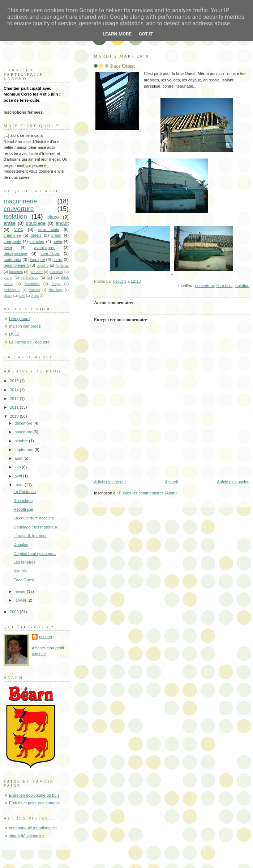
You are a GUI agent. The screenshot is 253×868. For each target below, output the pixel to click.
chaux (8, 296)
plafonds (56, 272)
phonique (37, 260)
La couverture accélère (34, 518)
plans (8, 277)
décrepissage (16, 253)
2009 (15, 612)
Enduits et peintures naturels (34, 803)
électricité (32, 284)
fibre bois (225, 286)
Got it (146, 34)
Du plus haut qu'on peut (35, 553)
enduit (62, 223)
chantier (35, 290)
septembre (24, 450)
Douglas (21, 544)
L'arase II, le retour (30, 536)
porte (21, 296)
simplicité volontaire (26, 836)
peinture (36, 272)
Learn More (117, 34)
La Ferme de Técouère (29, 342)
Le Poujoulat (25, 492)
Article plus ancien (233, 482)
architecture (12, 290)
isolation (242, 286)
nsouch (46, 637)
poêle (57, 241)
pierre (57, 260)
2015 (15, 381)
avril (19, 476)
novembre (24, 432)
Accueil (171, 482)
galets (36, 235)
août (19, 458)
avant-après (45, 248)
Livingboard (19, 319)
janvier (21, 600)
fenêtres (62, 266)
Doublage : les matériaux (36, 527)
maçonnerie (20, 201)
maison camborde (25, 326)
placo (53, 217)
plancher (37, 241)
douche (42, 266)
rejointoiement (16, 265)
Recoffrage (23, 509)
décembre (24, 423)
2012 (15, 399)
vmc (18, 229)
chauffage (55, 290)
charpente (12, 241)
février (21, 591)
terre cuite (49, 229)
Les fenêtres (25, 562)
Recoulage (23, 501)
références (30, 277)
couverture (205, 286)
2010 (15, 416)
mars (20, 485)
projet (35, 296)
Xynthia (20, 571)
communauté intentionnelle (33, 828)
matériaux (12, 260)
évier (8, 248)
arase (10, 223)
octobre (22, 441)
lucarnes (16, 272)
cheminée (12, 235)
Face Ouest (24, 580)
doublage (36, 223)
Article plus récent (110, 482)
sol (50, 277)
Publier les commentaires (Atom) (148, 493)
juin (18, 467)
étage (56, 284)
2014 (15, 390)
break (56, 235)
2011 (15, 407)
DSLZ (14, 334)
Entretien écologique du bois (34, 795)
